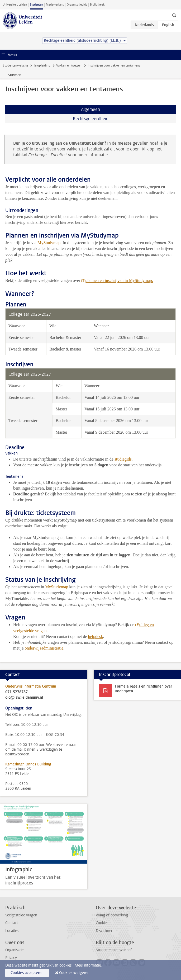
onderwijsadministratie (44, 648)
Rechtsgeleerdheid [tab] (91, 119)
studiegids (123, 459)
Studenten (36, 5)
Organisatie (14, 950)
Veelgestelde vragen (21, 915)
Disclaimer (104, 931)
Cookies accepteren (27, 973)
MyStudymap (49, 243)
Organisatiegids (77, 5)
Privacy (11, 958)
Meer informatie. (88, 965)
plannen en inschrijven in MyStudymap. (119, 280)
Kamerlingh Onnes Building (28, 764)
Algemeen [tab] (91, 109)
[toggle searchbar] (174, 15)
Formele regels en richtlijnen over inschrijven (143, 689)
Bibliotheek (97, 5)
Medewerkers (55, 5)
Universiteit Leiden (15, 5)
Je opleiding (42, 65)
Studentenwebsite (15, 65)
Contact (12, 923)
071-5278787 (16, 692)
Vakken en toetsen (69, 65)
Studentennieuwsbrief (114, 950)
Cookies (102, 923)
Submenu (16, 75)
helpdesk (95, 636)
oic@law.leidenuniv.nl (24, 698)
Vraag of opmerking (112, 915)
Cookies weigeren (74, 973)
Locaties (12, 931)
